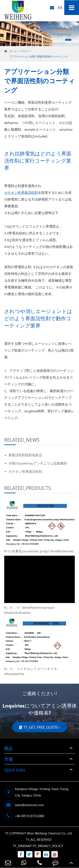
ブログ (24, 51)
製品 (8, 748)
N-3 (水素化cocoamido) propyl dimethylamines (39, 551)
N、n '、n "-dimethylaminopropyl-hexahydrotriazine (30, 610)
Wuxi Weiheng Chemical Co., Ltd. (50, 833)
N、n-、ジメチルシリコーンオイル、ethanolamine (32, 671)
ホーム (13, 51)
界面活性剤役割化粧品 (25, 455)
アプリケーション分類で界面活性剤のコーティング (39, 56)
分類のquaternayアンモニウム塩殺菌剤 (38, 463)
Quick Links (15, 770)
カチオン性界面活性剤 (21, 192)
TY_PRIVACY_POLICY (48, 846)
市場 (8, 759)
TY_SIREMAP (22, 846)
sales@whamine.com (24, 805)
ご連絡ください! (39, 693)
